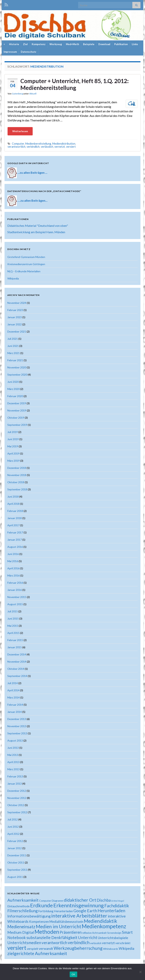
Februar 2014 (15, 705)
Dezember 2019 (17, 403)
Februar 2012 (15, 841)
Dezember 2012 (17, 791)
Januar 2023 (15, 317)
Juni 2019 (13, 439)
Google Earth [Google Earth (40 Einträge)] (85, 911)
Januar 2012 (15, 848)
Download (104, 44)
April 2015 (13, 633)
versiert (71, 147)
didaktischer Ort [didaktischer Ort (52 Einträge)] (80, 900)
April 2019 (13, 453)
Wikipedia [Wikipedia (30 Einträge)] (126, 948)
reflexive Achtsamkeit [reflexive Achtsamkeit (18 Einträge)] (94, 933)
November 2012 (17, 798)
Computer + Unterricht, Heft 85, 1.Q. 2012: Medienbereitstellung (75, 84)
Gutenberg (17, 94)
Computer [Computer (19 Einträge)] (45, 901)
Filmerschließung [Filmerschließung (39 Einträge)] (22, 911)
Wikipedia (13, 278)
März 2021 (13, 353)
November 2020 (17, 367)
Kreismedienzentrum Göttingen (26, 264)
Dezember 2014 (17, 654)
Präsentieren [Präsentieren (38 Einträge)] (71, 932)
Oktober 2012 (16, 805)
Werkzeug (56, 44)
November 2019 (17, 410)
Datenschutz (29, 52)
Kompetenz (39, 44)
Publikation (121, 44)
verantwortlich (17, 147)
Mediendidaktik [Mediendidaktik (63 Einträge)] (100, 921)
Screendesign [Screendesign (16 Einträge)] (114, 933)
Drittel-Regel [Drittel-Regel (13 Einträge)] (118, 901)
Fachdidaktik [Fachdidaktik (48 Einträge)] (117, 906)
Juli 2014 (13, 683)
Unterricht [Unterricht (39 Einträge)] (88, 937)
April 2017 (13, 525)
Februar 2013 (15, 776)
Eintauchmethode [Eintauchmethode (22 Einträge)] (19, 906)
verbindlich (33, 147)
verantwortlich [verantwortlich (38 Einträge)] (54, 943)
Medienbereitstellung (38, 144)
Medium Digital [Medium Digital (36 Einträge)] (21, 932)
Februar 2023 (15, 310)
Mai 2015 (13, 626)
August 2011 (15, 877)
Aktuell (33, 94)
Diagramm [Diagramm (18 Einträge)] (57, 901)
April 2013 (13, 762)
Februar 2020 (15, 396)
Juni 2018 (13, 497)
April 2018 (13, 504)
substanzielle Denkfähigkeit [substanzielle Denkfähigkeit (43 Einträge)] (52, 938)
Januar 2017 (15, 540)
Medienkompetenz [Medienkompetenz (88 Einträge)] (104, 926)
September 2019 (17, 425)
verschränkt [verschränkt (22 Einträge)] (123, 943)
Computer (18, 144)
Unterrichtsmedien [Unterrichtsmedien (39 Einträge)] (24, 943)
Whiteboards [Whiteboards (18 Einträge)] (111, 949)
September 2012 (17, 812)
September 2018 (17, 489)
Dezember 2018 (17, 468)
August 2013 (15, 740)
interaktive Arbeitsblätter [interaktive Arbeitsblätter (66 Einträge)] (79, 916)
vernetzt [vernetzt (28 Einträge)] (108, 943)
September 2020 (17, 375)
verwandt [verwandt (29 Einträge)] (46, 948)
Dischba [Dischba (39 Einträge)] (104, 900)
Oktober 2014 (16, 669)
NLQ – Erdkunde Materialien (24, 271)
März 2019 (13, 461)
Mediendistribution (64, 144)
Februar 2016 (15, 583)
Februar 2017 (15, 532)
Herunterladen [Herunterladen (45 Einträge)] (111, 911)
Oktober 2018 (16, 482)
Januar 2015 (15, 647)
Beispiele (89, 44)
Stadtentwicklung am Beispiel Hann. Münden (36, 232)
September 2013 (17, 733)
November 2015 (17, 597)
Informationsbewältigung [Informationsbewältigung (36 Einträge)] (29, 916)
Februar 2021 (15, 360)
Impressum (10, 52)
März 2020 (13, 389)
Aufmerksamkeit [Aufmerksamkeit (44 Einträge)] (23, 900)
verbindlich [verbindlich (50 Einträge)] (79, 942)
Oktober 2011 (16, 862)
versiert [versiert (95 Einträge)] (17, 948)
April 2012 (13, 834)
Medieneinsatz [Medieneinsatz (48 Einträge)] (21, 927)
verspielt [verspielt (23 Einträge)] (32, 949)
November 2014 (17, 662)
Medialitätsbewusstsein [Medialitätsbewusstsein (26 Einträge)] (66, 922)
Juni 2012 (13, 827)
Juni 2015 (13, 618)
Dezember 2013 (17, 719)
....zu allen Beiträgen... (32, 200)
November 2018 (17, 475)
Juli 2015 (13, 611)
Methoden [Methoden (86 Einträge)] (47, 932)
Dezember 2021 (17, 331)
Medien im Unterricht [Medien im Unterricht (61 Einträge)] (59, 926)
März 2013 (13, 769)
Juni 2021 (13, 346)
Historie (14, 44)
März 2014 (13, 697)
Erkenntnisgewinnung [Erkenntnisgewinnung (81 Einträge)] (79, 905)
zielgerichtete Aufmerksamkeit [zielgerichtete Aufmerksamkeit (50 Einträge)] (37, 953)
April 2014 (13, 690)
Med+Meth (72, 44)
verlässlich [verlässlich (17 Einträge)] (96, 943)
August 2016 (15, 547)
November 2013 (17, 726)
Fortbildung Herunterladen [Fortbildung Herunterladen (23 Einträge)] (56, 911)
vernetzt (60, 147)
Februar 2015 (15, 640)
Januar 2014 (15, 712)
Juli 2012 (13, 819)
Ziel (25, 44)
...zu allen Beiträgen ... (32, 172)
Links (135, 44)
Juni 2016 (13, 554)
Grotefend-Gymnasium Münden (26, 257)
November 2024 (17, 303)
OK (73, 974)
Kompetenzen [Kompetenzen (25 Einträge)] (39, 922)
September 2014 (17, 676)
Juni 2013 (13, 748)
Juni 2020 (13, 382)
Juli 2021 (13, 339)
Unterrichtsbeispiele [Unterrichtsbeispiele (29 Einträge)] (113, 938)
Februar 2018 (15, 511)
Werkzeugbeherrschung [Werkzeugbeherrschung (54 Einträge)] (78, 948)
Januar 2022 (15, 324)
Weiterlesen (20, 131)
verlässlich (47, 147)
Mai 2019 (13, 446)
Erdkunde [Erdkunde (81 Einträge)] (42, 905)
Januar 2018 (15, 518)
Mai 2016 (13, 561)
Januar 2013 (15, 784)
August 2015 (15, 604)
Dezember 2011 (17, 855)
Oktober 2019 (16, 418)
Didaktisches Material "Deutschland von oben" (38, 226)
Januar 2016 (15, 590)
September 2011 (17, 870)
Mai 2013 (13, 755)
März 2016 (13, 575)
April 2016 (13, 568)
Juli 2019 (13, 432)
